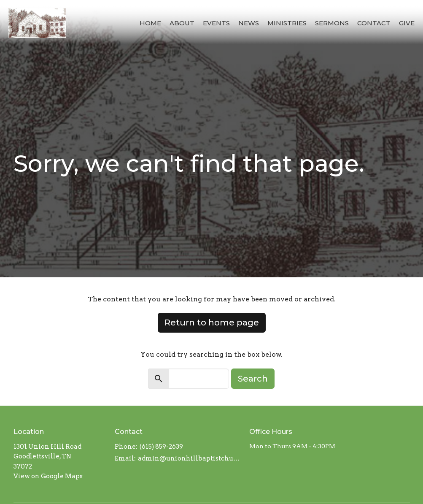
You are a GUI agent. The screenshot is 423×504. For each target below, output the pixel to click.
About (182, 23)
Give (407, 23)
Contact (374, 23)
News (249, 23)
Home (150, 23)
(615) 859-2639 (161, 447)
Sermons (332, 23)
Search (253, 379)
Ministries (287, 23)
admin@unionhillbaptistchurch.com (190, 458)
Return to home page (212, 322)
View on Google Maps (48, 476)
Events (216, 23)
